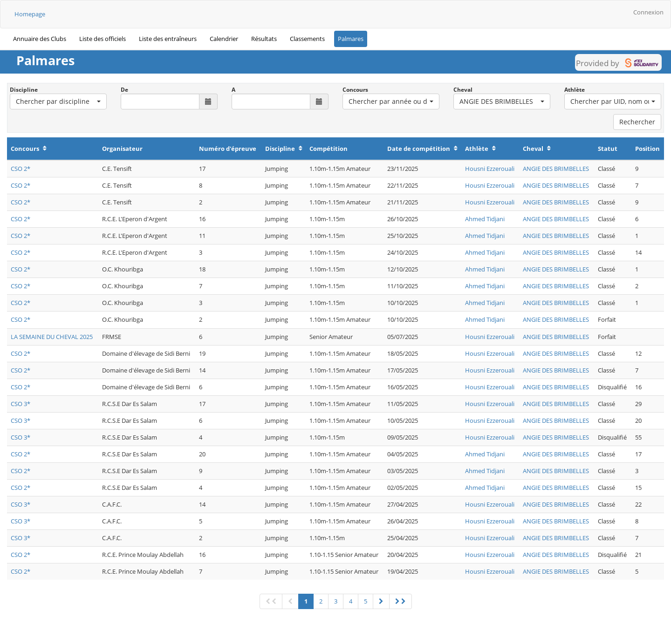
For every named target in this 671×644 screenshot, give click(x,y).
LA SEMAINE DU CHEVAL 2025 (52, 337)
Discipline (24, 90)
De (124, 90)
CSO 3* (21, 404)
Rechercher (637, 122)
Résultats (264, 39)
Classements (307, 39)
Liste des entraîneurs (168, 39)
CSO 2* (21, 169)
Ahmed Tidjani (485, 219)
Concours (355, 90)
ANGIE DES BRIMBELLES (556, 169)
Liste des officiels (103, 39)
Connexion (648, 12)
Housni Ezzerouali (490, 169)
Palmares (351, 39)
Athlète (575, 90)
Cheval (463, 90)
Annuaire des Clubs (40, 39)
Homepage (30, 14)
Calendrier (224, 39)
